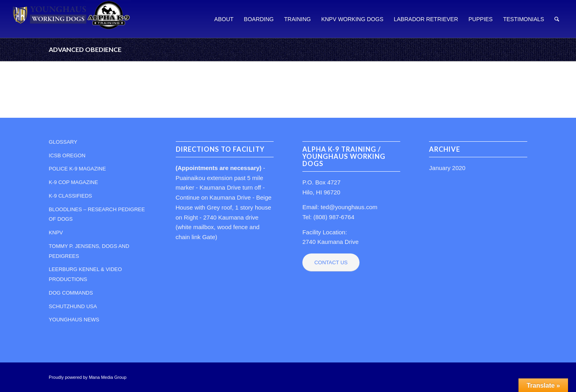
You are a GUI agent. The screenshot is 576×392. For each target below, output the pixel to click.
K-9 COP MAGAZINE (73, 182)
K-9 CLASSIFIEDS (70, 196)
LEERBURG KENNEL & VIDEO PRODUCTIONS (85, 274)
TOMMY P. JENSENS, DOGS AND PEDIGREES (89, 251)
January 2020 (447, 168)
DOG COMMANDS (71, 293)
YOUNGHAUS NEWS (74, 320)
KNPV (56, 233)
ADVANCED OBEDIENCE (85, 49)
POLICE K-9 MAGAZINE (77, 169)
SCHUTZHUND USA (73, 306)
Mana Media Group (107, 377)
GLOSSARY (63, 142)
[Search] (557, 19)
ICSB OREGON (67, 155)
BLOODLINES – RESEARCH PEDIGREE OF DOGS (97, 214)
